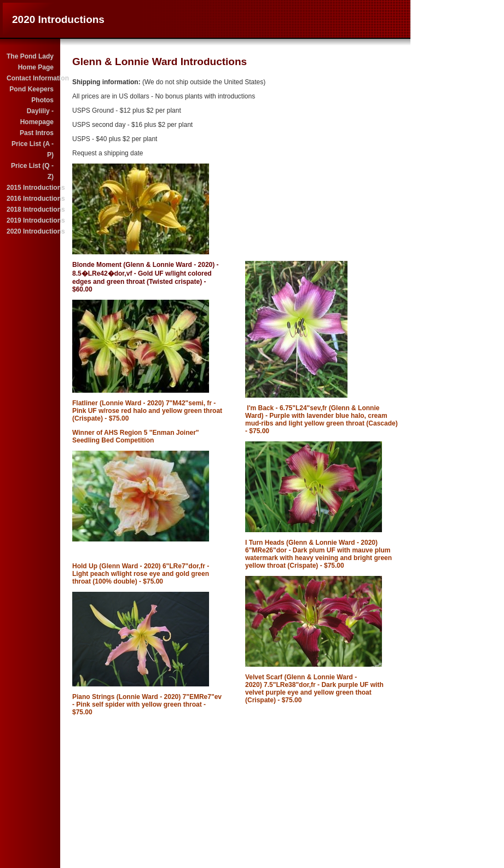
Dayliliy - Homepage (37, 116)
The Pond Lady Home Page (30, 62)
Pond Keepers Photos (31, 95)
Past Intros (37, 133)
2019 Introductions (31, 220)
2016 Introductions (31, 199)
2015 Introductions (31, 188)
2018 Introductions (31, 209)
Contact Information (31, 78)
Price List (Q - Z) (32, 171)
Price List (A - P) (31, 149)
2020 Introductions (31, 231)
